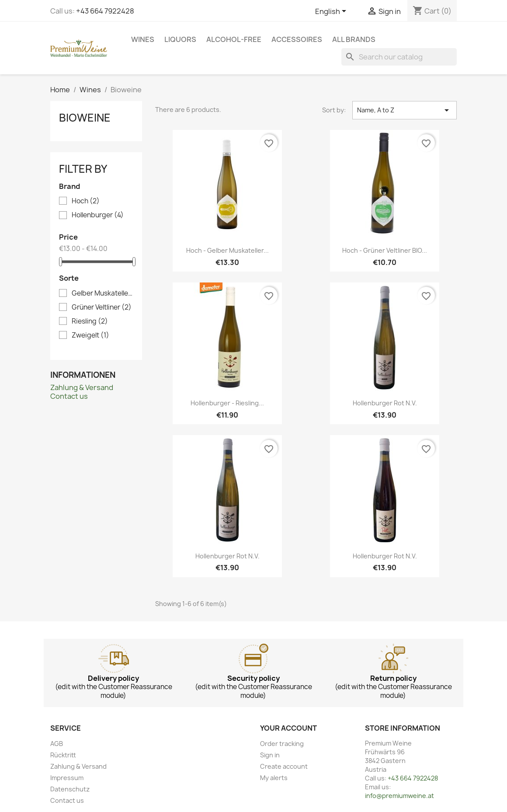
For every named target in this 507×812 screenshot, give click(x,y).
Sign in (270, 755)
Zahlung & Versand (82, 387)
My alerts (274, 778)
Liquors (180, 39)
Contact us (69, 396)
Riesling (90, 321)
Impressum (67, 778)
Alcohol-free (234, 39)
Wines (143, 39)
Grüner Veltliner (102, 307)
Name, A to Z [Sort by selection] (405, 110)
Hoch (86, 201)
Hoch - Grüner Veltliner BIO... (385, 250)
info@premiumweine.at (399, 796)
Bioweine (85, 118)
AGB (57, 744)
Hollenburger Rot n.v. (385, 403)
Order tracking (282, 744)
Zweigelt (90, 335)
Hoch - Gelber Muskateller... (227, 250)
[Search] (399, 57)
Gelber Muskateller (102, 293)
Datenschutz (70, 789)
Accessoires (297, 39)
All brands (354, 39)
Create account (284, 766)
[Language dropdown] (332, 12)
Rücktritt (63, 755)
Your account (288, 728)
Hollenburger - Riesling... (227, 403)
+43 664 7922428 (105, 11)
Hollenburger (98, 215)
